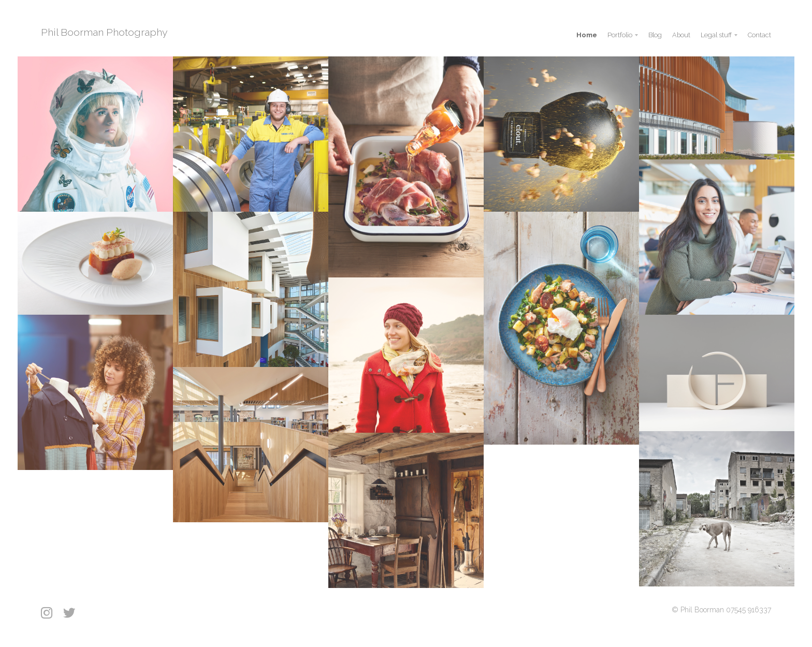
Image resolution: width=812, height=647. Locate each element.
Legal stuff (716, 35)
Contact (759, 35)
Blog (655, 35)
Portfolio (620, 35)
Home (587, 35)
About (681, 35)
